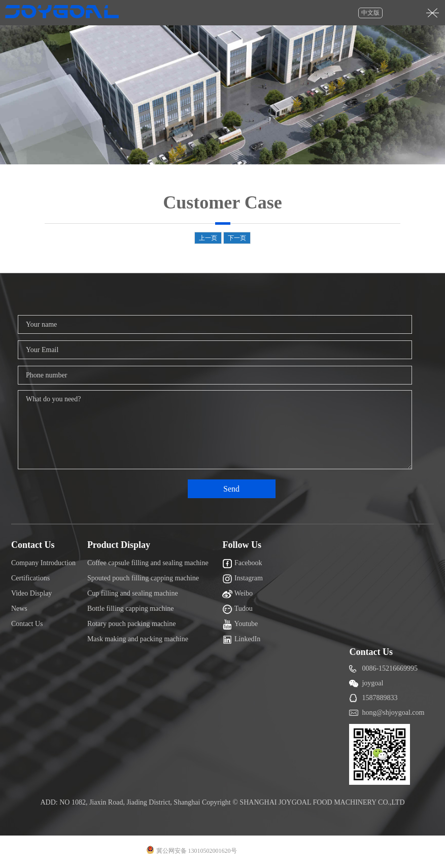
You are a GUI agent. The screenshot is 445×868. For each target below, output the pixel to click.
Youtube (240, 624)
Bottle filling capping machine (131, 609)
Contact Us (33, 545)
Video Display (31, 593)
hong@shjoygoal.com (393, 713)
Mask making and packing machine (138, 639)
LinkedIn (241, 640)
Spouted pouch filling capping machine (143, 578)
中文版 (370, 13)
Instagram (242, 579)
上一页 (208, 238)
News (19, 609)
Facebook (242, 564)
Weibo (237, 594)
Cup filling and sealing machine (133, 593)
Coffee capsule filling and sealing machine (148, 563)
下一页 (237, 238)
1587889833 (380, 698)
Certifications (30, 578)
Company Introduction (43, 563)
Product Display (119, 545)
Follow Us (242, 545)
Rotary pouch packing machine (132, 624)
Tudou (237, 609)
